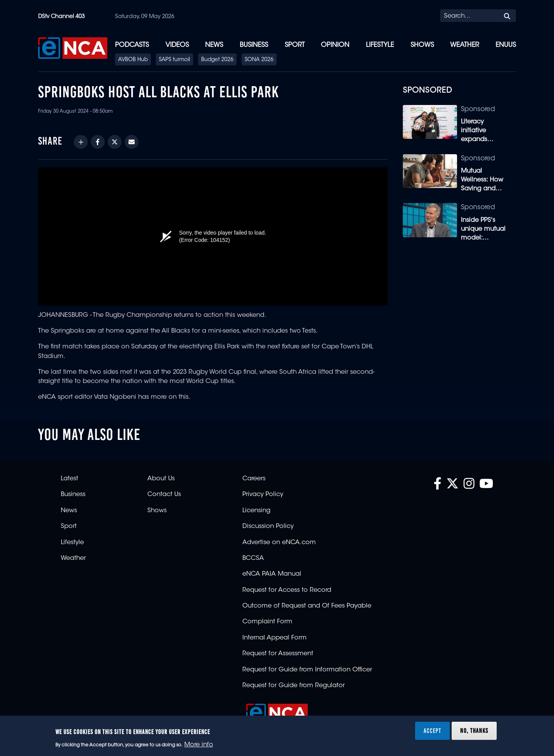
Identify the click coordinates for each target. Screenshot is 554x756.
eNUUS (506, 45)
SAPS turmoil (174, 60)
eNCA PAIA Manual (272, 574)
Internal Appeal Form (274, 638)
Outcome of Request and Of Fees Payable (307, 606)
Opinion (335, 45)
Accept (432, 731)
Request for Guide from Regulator (294, 686)
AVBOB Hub (133, 60)
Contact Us (164, 495)
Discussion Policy (268, 526)
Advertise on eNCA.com (279, 543)
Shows (422, 45)
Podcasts (132, 45)
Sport (295, 45)
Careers (254, 479)
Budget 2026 (217, 60)
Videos (177, 45)
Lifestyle (380, 45)
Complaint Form (267, 622)
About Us (161, 479)
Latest (69, 479)
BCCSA (253, 558)
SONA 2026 (259, 60)
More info (199, 745)
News (214, 45)
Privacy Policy (263, 495)
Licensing (256, 511)
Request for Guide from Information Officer (307, 670)
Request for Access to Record (287, 590)
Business (254, 45)
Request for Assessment (278, 654)
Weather (465, 45)
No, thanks (474, 731)
